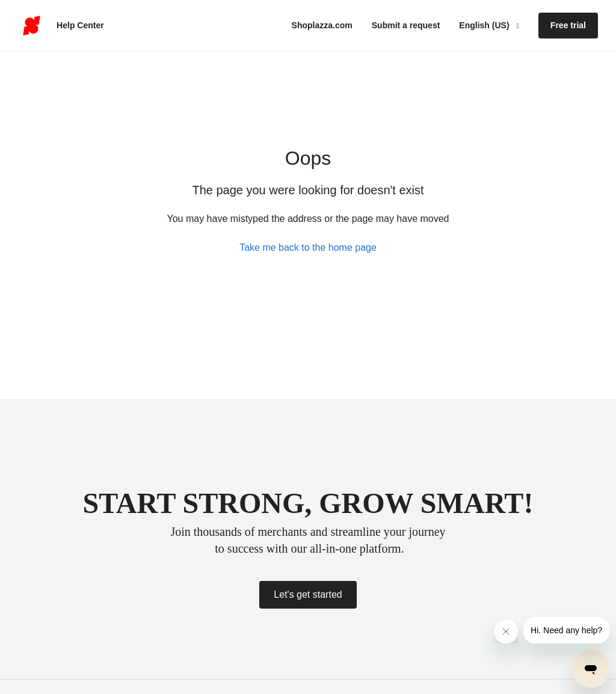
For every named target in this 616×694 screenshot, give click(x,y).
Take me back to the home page (308, 247)
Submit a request (406, 25)
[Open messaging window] (591, 669)
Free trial (568, 25)
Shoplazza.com (322, 25)
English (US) (485, 25)
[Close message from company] (506, 631)
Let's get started (308, 594)
